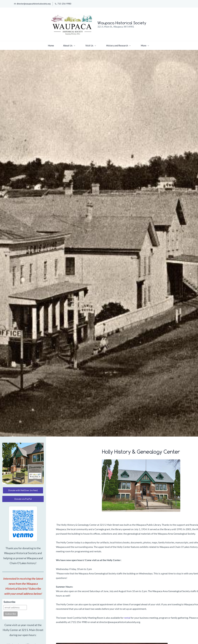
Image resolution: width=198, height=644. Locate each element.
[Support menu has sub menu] (125, 44)
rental (127, 616)
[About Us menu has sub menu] (48, 44)
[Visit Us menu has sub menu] (69, 44)
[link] (141, 460)
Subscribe (9, 600)
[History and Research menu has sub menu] (97, 44)
